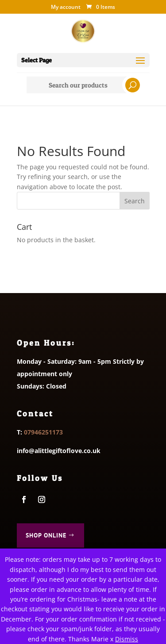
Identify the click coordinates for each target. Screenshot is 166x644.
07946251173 (43, 432)
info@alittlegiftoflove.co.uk (59, 451)
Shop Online (46, 535)
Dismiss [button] (127, 639)
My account (66, 8)
